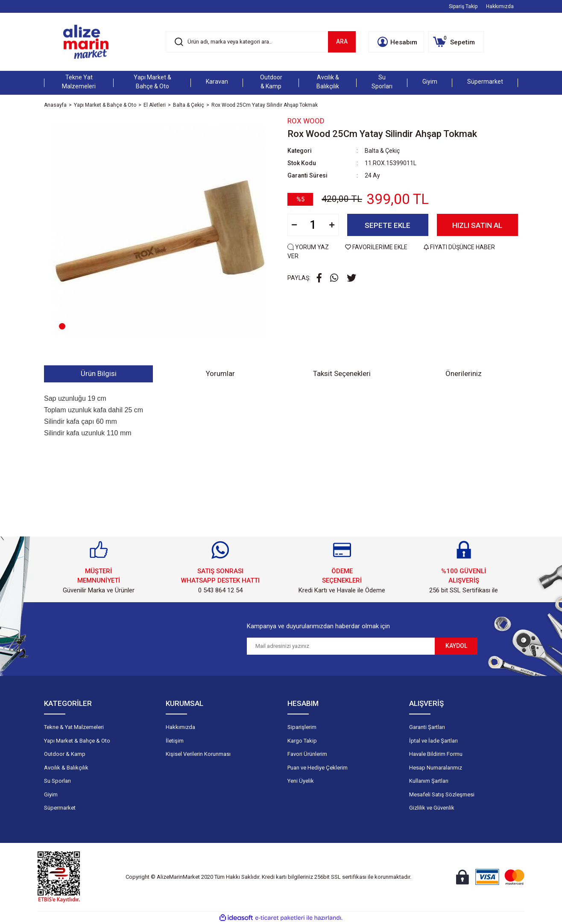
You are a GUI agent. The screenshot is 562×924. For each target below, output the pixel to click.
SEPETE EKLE (388, 225)
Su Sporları (57, 781)
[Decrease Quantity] (294, 225)
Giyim (51, 794)
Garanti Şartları (427, 727)
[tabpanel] (159, 231)
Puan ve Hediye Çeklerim (318, 768)
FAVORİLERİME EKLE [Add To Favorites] (377, 247)
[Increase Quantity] (332, 225)
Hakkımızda (500, 6)
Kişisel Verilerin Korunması (198, 754)
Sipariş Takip (463, 6)
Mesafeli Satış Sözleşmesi (442, 794)
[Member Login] (396, 42)
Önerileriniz (464, 373)
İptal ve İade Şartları (433, 741)
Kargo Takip (302, 741)
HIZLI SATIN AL (477, 225)
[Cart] (456, 42)
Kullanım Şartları (429, 781)
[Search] (261, 42)
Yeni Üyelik (301, 781)
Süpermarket (60, 808)
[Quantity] (313, 225)
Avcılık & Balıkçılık (66, 768)
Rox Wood (306, 121)
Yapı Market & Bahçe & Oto (77, 741)
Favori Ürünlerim (307, 754)
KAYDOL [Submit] (456, 646)
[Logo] (86, 42)
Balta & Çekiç (382, 151)
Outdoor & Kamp (65, 754)
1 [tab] (62, 326)
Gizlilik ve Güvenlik (432, 808)
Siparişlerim (302, 727)
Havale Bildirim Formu (436, 754)
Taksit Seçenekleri (342, 373)
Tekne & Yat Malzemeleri (74, 727)
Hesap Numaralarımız (436, 768)
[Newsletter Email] (341, 646)
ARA (342, 41)
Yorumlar (220, 373)
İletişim (175, 741)
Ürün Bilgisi (99, 373)
